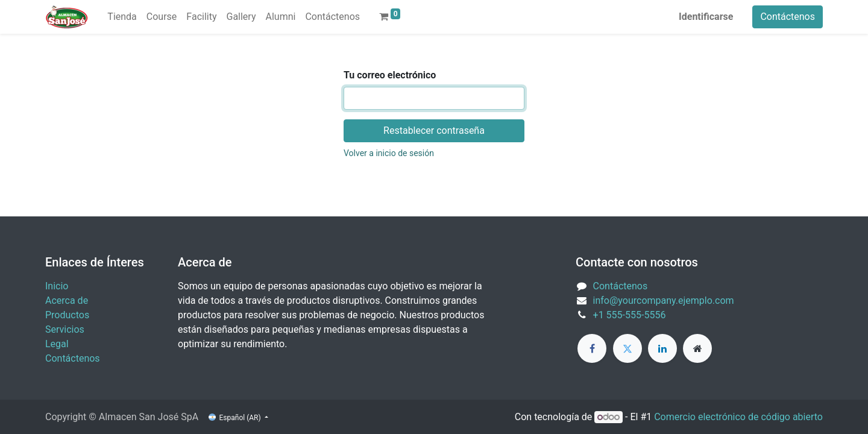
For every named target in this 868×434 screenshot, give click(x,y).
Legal (57, 344)
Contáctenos (788, 17)
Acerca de (67, 300)
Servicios (65, 329)
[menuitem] (122, 17)
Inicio (57, 286)
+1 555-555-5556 (630, 315)
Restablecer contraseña (434, 131)
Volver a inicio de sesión (389, 153)
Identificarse (706, 17)
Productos (67, 315)
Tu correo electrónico (390, 75)
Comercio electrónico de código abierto (738, 417)
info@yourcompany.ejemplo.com (664, 300)
